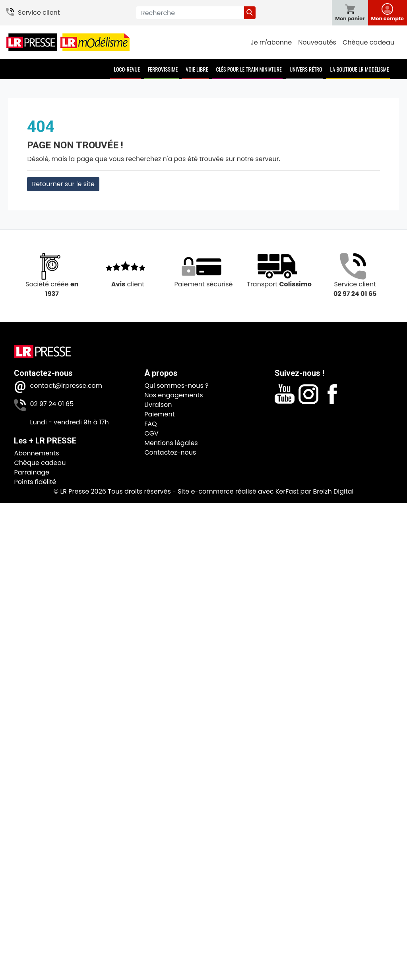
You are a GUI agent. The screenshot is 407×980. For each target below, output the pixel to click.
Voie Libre (197, 69)
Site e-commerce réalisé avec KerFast (238, 491)
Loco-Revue (127, 69)
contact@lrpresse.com (66, 386)
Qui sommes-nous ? (176, 386)
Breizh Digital (333, 491)
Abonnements (36, 453)
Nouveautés (317, 42)
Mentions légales (171, 443)
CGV (151, 433)
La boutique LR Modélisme (360, 69)
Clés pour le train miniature (249, 69)
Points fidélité (35, 482)
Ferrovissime (163, 69)
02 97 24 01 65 (52, 404)
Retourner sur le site (63, 184)
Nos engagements (173, 395)
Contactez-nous (170, 452)
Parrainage (32, 472)
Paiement (159, 414)
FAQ (150, 424)
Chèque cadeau (368, 42)
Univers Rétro (306, 69)
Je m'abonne (271, 42)
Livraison (158, 405)
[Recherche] (190, 13)
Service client (39, 13)
